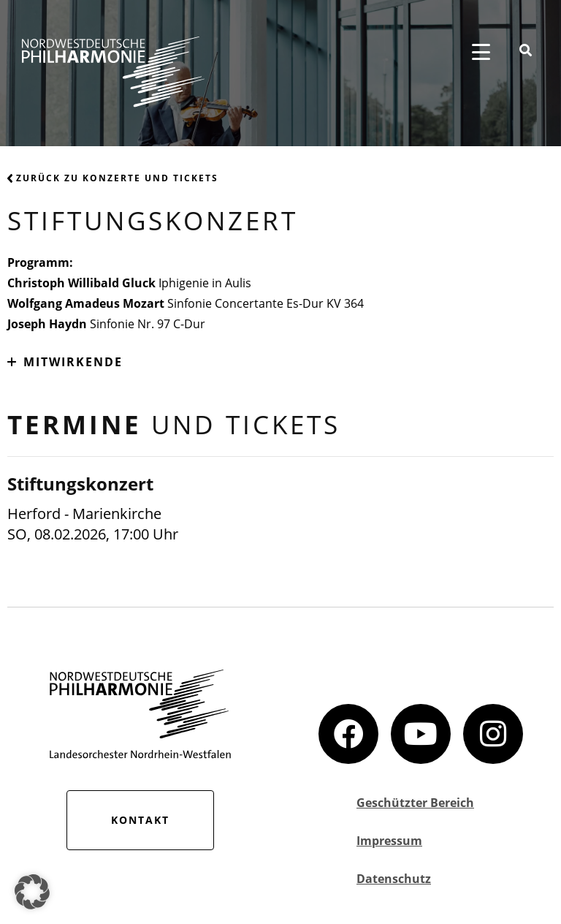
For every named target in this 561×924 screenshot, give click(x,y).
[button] (32, 892)
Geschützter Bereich (415, 803)
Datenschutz (394, 879)
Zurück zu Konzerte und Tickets (113, 178)
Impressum (389, 841)
